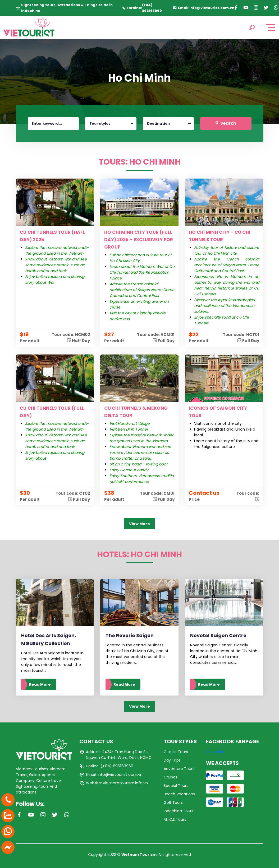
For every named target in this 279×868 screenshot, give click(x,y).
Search (226, 123)
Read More (40, 684)
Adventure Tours (179, 769)
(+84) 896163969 (152, 8)
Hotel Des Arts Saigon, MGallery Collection (49, 639)
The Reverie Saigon (130, 635)
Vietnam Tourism (139, 855)
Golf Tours (173, 802)
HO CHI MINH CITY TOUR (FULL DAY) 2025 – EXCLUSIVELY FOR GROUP (139, 240)
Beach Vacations (179, 794)
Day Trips (172, 760)
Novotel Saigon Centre (218, 635)
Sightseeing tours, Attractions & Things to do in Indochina (67, 8)
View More (139, 524)
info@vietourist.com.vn (212, 8)
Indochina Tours (179, 811)
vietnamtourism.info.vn (125, 783)
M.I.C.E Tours (175, 819)
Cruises (170, 777)
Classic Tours (176, 752)
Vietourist (215, 752)
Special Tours (176, 786)
